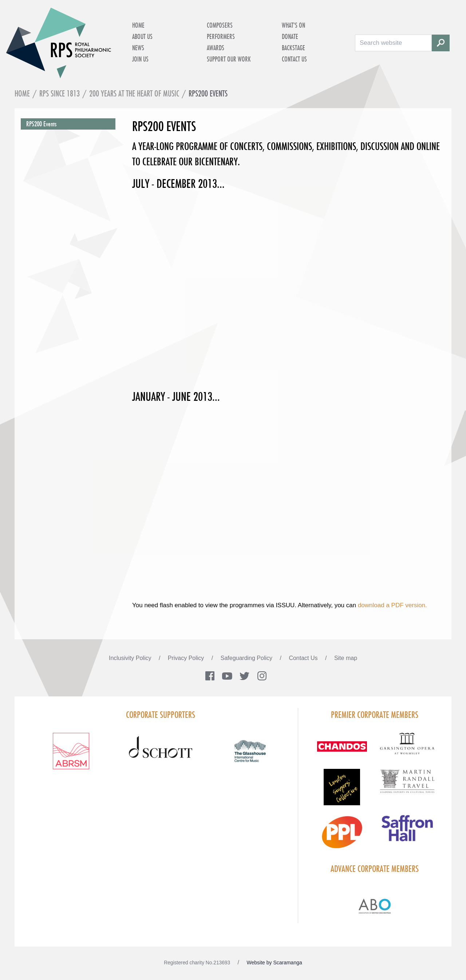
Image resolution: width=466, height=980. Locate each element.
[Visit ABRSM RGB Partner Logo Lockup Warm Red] (71, 756)
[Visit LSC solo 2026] (342, 791)
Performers (221, 36)
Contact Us (294, 59)
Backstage (293, 48)
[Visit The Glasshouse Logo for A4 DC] (250, 756)
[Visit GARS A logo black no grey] (407, 748)
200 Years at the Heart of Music (134, 93)
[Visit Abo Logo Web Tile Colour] (375, 905)
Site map (346, 658)
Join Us (140, 59)
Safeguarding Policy (247, 658)
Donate (290, 36)
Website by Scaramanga (275, 963)
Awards (216, 48)
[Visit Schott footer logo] (161, 756)
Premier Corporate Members (375, 715)
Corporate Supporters (161, 715)
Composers (220, 25)
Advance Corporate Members (375, 869)
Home (138, 25)
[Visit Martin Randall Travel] (407, 785)
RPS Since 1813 (60, 93)
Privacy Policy (187, 658)
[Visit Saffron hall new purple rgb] (407, 833)
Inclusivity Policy (131, 658)
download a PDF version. (392, 606)
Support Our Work (229, 59)
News (138, 48)
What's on (293, 25)
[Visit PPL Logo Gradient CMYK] (342, 837)
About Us (142, 36)
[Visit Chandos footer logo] (342, 751)
